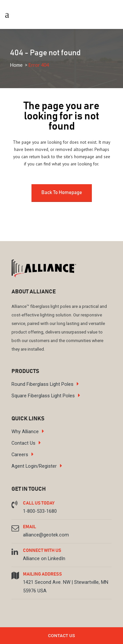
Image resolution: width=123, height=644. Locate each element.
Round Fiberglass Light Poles (42, 384)
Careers (20, 455)
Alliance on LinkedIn (44, 559)
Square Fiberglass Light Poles (43, 396)
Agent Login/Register (34, 466)
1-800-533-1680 (40, 511)
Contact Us (23, 443)
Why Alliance (25, 432)
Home (16, 65)
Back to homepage (62, 193)
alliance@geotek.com (46, 535)
